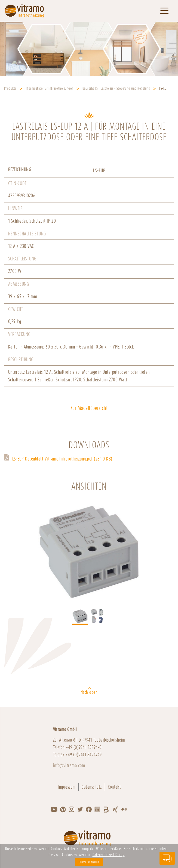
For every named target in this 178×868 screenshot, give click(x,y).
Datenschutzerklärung (109, 855)
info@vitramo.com (69, 765)
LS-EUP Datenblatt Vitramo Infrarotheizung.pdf (62, 459)
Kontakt (114, 787)
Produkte (10, 88)
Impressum (67, 787)
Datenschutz (92, 787)
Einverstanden (89, 862)
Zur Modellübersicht (89, 408)
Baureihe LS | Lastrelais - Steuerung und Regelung (116, 88)
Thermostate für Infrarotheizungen (50, 88)
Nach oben (89, 692)
